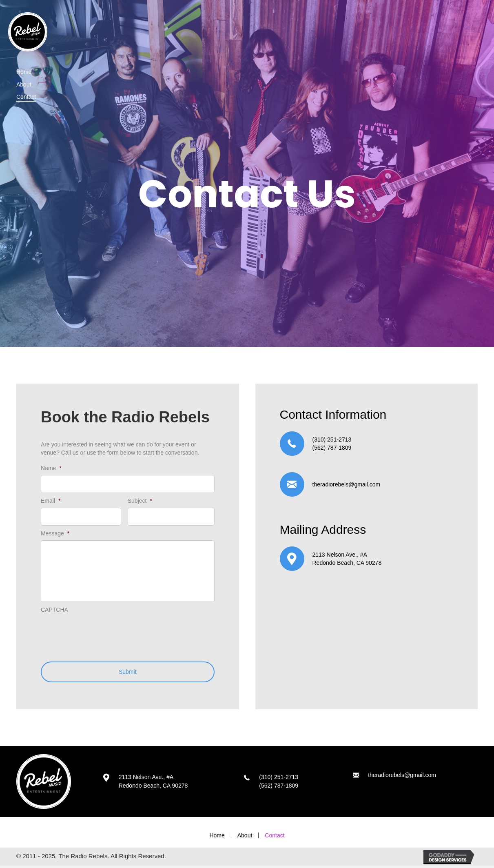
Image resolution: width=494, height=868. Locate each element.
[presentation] (103, 635)
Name (51, 468)
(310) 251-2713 (332, 440)
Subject (140, 500)
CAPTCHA (54, 612)
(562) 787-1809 (332, 448)
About (245, 837)
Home (217, 837)
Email (51, 500)
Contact (275, 837)
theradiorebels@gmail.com (347, 484)
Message (55, 532)
